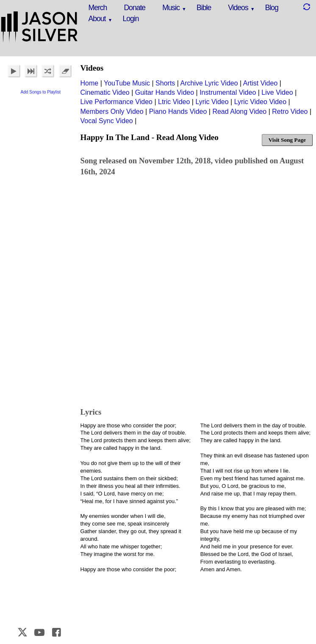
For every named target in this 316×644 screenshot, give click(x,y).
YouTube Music (127, 83)
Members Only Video (112, 111)
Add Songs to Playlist (41, 92)
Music (171, 8)
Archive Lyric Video (209, 83)
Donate (134, 8)
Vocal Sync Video (107, 121)
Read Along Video (239, 111)
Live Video (277, 92)
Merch (98, 8)
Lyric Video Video (260, 102)
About (97, 19)
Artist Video (261, 83)
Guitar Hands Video (165, 92)
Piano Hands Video (178, 111)
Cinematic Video (105, 92)
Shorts (165, 83)
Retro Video (290, 111)
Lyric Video (212, 102)
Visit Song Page (287, 140)
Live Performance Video (116, 102)
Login (130, 19)
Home (90, 83)
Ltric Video (174, 102)
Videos (238, 8)
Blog (272, 8)
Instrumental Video (228, 92)
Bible (204, 8)
